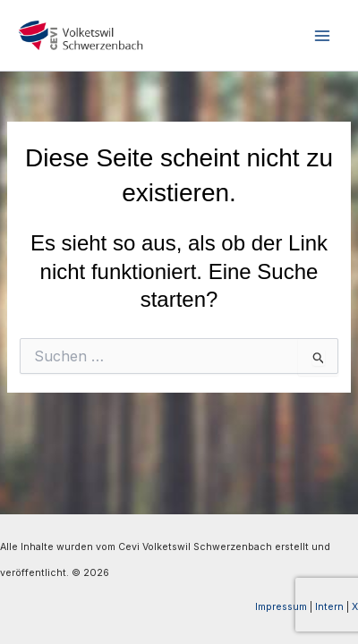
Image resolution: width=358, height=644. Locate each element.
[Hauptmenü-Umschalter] (322, 35)
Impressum (281, 607)
